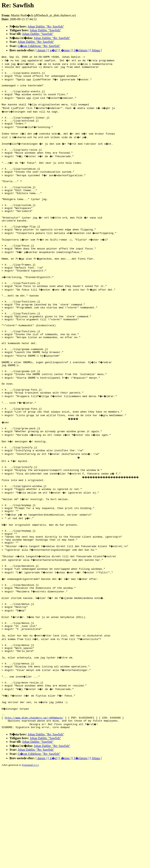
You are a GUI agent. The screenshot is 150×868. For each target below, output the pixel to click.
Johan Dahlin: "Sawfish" (45, 30)
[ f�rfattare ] (81, 50)
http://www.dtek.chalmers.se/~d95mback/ (34, 807)
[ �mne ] (65, 50)
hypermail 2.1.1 (30, 856)
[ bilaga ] (96, 50)
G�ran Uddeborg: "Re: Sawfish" (39, 46)
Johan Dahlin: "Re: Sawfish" (46, 26)
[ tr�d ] (53, 50)
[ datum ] (42, 50)
